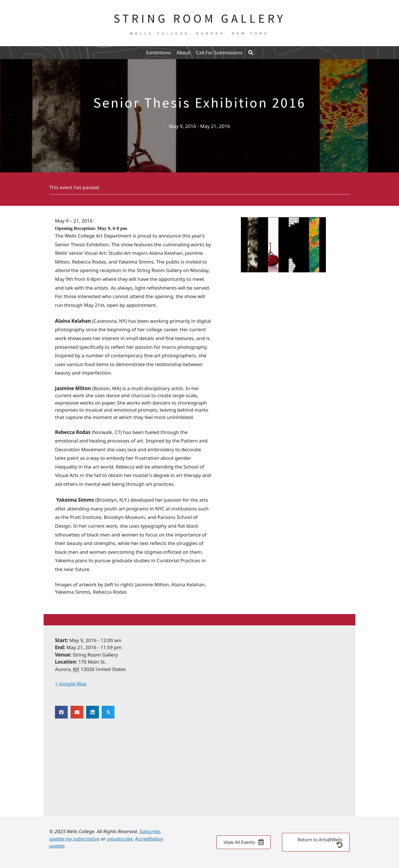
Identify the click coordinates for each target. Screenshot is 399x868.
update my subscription (74, 839)
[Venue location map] (199, 768)
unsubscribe (120, 839)
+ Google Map (71, 684)
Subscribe (149, 831)
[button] (251, 53)
